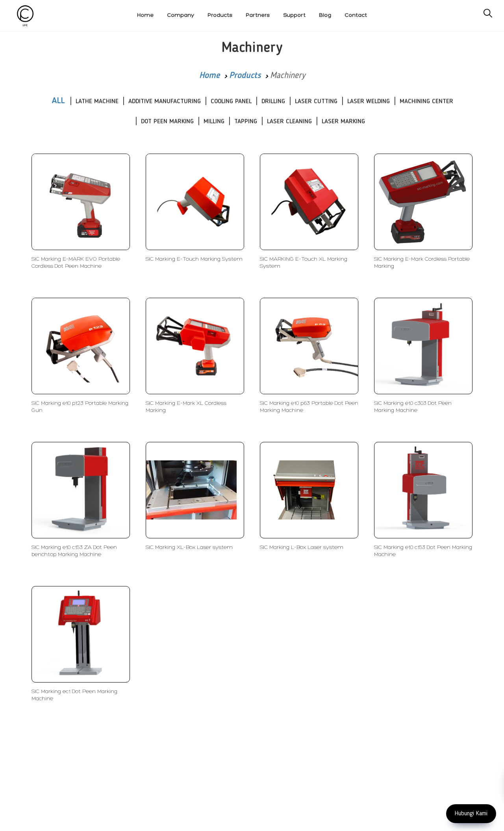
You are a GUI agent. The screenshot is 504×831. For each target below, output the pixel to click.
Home (209, 76)
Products (245, 76)
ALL (58, 101)
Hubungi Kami (471, 814)
